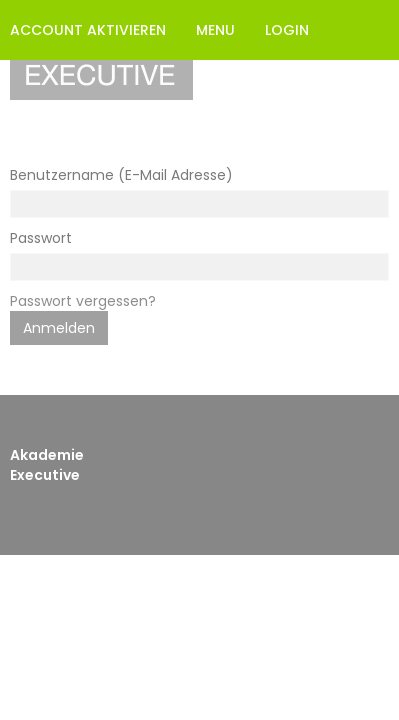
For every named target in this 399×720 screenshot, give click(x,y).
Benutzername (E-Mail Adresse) (121, 175)
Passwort (41, 238)
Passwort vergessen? (83, 301)
